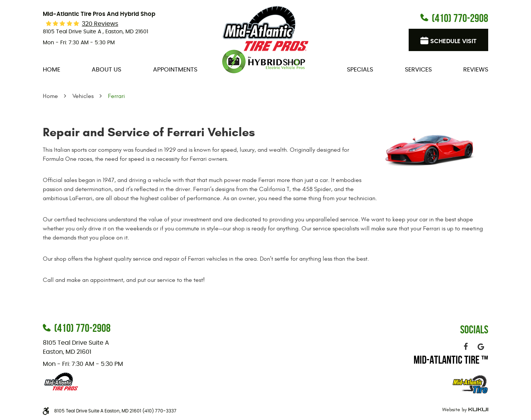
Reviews (476, 70)
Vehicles (83, 96)
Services (418, 70)
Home (52, 70)
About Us (106, 70)
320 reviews (100, 24)
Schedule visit (453, 41)
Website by (464, 410)
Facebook (465, 347)
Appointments (175, 70)
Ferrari (116, 96)
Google (481, 347)
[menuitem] (52, 70)
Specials (360, 70)
